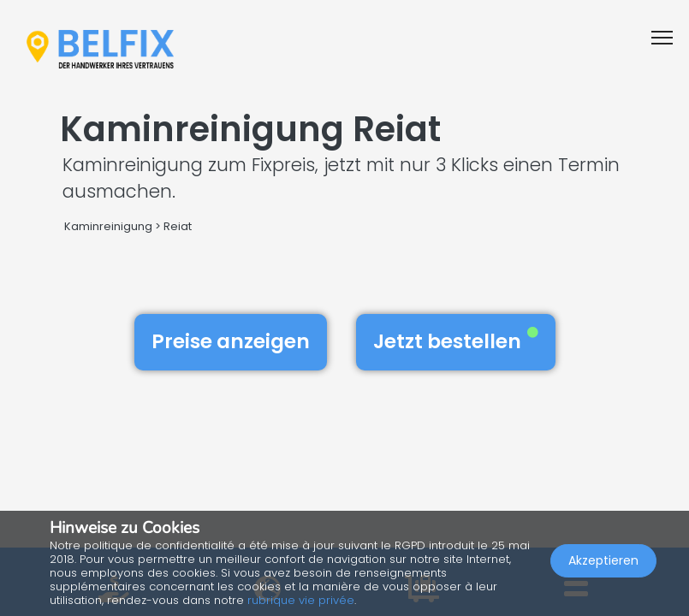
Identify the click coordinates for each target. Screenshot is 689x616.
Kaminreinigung (108, 226)
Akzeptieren (603, 561)
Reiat (178, 226)
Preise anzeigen (231, 341)
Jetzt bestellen (456, 341)
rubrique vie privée (301, 600)
